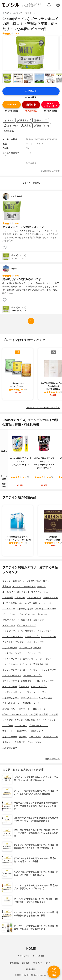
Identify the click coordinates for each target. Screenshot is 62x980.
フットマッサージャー (38, 692)
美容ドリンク (23, 731)
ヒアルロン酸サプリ (12, 675)
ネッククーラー (10, 737)
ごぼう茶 (33, 714)
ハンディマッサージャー (14, 692)
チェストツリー (10, 687)
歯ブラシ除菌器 (10, 603)
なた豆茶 (43, 714)
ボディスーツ (9, 625)
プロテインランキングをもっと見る (43, 408)
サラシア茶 (8, 720)
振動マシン (39, 620)
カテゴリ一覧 (24, 956)
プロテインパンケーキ (29, 614)
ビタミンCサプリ (39, 687)
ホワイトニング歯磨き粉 (24, 586)
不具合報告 (31, 969)
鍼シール (23, 737)
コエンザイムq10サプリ (30, 648)
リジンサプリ (46, 659)
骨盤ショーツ (39, 709)
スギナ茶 (19, 720)
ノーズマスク (35, 737)
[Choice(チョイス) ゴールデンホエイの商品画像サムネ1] (7, 78)
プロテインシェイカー (46, 609)
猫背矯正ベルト (10, 709)
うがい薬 (41, 586)
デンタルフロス (34, 581)
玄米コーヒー (9, 731)
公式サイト (31, 91)
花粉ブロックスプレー (33, 742)
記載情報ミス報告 (50, 171)
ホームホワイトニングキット (16, 592)
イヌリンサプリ (44, 631)
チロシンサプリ (34, 653)
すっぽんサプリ (32, 637)
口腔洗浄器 (8, 598)
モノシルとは (38, 956)
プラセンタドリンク (38, 726)
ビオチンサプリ (30, 659)
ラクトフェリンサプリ (13, 637)
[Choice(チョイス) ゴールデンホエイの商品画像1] (31, 53)
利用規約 (26, 963)
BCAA (44, 614)
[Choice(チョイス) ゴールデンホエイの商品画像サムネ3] (29, 78)
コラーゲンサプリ (31, 670)
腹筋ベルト (26, 620)
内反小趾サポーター (12, 703)
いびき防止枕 (46, 698)
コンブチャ (8, 726)
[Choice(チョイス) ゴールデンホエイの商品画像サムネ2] (18, 78)
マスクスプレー (50, 737)
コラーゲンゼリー (25, 609)
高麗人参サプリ (41, 664)
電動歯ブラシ (19, 581)
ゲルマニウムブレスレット (15, 714)
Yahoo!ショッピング (51, 105)
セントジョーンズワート (14, 653)
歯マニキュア (25, 603)
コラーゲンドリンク (46, 720)
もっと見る (31, 163)
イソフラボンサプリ (12, 670)
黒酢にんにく (37, 731)
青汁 (35, 603)
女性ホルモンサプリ (44, 681)
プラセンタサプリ (11, 681)
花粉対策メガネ (10, 748)
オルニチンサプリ (36, 642)
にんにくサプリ (49, 637)
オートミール (45, 603)
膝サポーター (25, 709)
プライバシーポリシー (43, 963)
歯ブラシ (7, 581)
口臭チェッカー (50, 598)
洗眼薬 (18, 742)
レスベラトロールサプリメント (17, 664)
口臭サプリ (20, 598)
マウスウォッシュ (40, 592)
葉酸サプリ (24, 687)
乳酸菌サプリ (27, 681)
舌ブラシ (47, 581)
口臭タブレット (34, 598)
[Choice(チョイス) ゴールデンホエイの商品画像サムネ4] (39, 78)
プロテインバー (10, 614)
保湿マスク (8, 742)
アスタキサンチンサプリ (14, 642)
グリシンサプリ (10, 648)
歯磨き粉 (7, 586)
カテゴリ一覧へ (52, 759)
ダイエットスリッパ (26, 625)
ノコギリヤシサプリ (12, 659)
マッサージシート (11, 698)
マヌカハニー (9, 609)
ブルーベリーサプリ (32, 675)
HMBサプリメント (11, 620)
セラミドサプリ (49, 670)
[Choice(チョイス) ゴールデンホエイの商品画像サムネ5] (50, 78)
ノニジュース (21, 726)
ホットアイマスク (29, 698)
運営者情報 (14, 963)
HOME (31, 949)
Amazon (12, 105)
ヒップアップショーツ (13, 631)
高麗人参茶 (30, 720)
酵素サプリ (30, 631)
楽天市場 (31, 105)
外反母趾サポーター (32, 703)
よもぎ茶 (53, 714)
